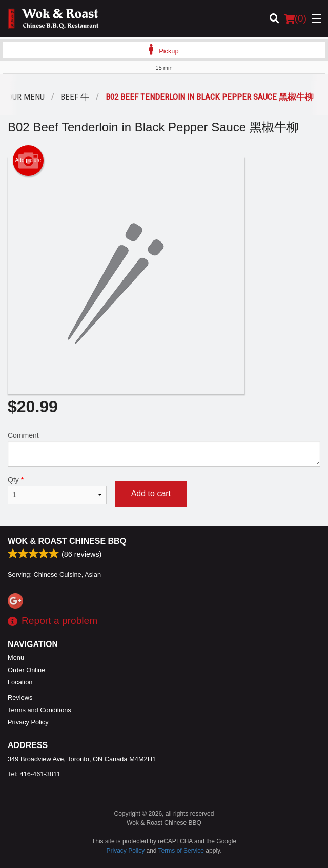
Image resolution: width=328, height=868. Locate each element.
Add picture (28, 160)
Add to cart (151, 493)
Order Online (26, 670)
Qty (57, 490)
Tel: (34, 774)
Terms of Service (181, 851)
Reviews (20, 698)
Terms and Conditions (39, 710)
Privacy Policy (28, 722)
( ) (295, 18)
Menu (16, 658)
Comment (164, 449)
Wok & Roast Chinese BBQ (67, 541)
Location (20, 682)
